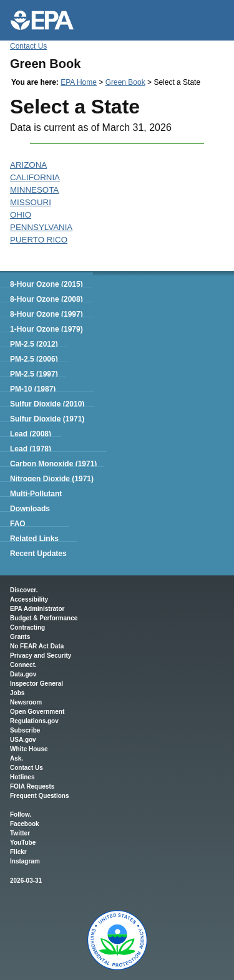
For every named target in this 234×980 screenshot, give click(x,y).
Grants (20, 637)
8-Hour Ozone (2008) (46, 299)
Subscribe (25, 730)
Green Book (125, 82)
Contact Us (28, 46)
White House (29, 749)
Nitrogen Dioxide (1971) (52, 479)
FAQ (18, 524)
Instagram (25, 861)
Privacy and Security (41, 656)
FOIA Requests (32, 786)
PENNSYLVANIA (41, 227)
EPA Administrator (37, 609)
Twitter (20, 833)
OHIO (21, 215)
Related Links (34, 539)
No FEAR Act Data (37, 646)
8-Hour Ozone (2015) (46, 284)
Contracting (27, 627)
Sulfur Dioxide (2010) (47, 404)
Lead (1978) (31, 449)
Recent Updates (38, 554)
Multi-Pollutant (36, 494)
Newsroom (26, 702)
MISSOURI (31, 202)
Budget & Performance (44, 618)
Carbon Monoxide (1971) (53, 464)
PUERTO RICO (39, 240)
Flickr (18, 852)
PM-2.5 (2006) (34, 359)
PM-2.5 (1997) (34, 374)
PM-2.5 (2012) (34, 344)
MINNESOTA (34, 190)
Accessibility (29, 599)
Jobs (17, 693)
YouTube (23, 843)
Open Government (37, 712)
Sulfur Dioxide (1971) (47, 419)
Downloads (30, 509)
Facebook (25, 824)
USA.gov (23, 740)
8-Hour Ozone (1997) (46, 314)
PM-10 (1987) (33, 389)
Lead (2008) (31, 434)
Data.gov (23, 674)
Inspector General (37, 684)
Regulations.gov (34, 721)
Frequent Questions (39, 796)
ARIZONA (28, 165)
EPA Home (79, 82)
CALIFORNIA (35, 177)
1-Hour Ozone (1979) (46, 329)
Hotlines (22, 777)
